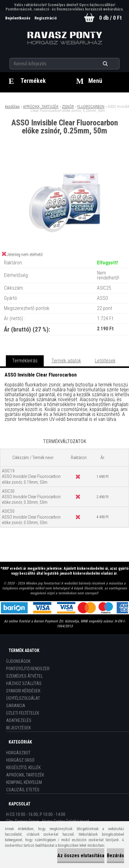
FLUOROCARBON (91, 106)
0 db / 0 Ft (110, 18)
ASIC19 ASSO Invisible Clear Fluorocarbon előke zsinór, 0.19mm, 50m (31, 476)
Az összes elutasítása (81, 856)
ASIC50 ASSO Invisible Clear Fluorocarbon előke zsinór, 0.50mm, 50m (31, 517)
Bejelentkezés (18, 18)
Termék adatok (66, 361)
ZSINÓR (68, 106)
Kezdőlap (12, 106)
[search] (113, 64)
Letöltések (105, 361)
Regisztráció (46, 18)
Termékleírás (25, 361)
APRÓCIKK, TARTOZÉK (41, 106)
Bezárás (115, 856)
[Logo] (64, 38)
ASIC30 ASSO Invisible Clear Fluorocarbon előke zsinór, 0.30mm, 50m (31, 497)
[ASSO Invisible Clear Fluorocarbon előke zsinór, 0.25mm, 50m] (65, 160)
